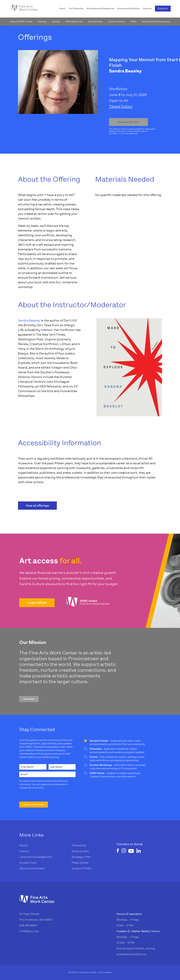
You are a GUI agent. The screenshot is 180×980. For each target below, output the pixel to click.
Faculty (56, 22)
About (23, 845)
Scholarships (95, 22)
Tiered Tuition (121, 106)
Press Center (80, 863)
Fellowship (79, 845)
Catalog (42, 22)
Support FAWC (82, 868)
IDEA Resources (74, 22)
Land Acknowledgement (36, 857)
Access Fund (28, 863)
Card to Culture (117, 22)
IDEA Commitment (32, 868)
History (24, 851)
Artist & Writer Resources (156, 22)
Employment (80, 851)
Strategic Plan (81, 857)
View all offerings (37, 506)
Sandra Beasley (29, 320)
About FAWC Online (21, 22)
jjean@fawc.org (116, 133)
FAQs (133, 22)
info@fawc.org (29, 931)
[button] (37, 603)
